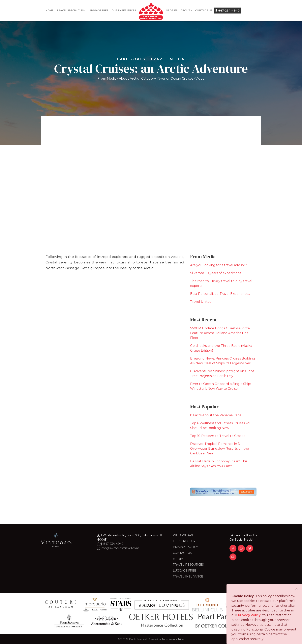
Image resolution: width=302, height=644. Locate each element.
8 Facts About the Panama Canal (216, 415)
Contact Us (204, 10)
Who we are (183, 535)
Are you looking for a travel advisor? (219, 265)
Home (49, 10)
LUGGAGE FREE (184, 571)
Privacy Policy (185, 547)
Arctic (134, 78)
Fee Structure (185, 541)
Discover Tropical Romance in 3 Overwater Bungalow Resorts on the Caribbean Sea (220, 449)
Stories (172, 10)
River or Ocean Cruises (175, 78)
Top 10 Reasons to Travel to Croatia (218, 436)
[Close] (296, 589)
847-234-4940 (228, 11)
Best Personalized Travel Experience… (220, 294)
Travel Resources (188, 565)
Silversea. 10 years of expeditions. (216, 273)
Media (112, 78)
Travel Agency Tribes (173, 639)
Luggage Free (98, 10)
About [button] (185, 10)
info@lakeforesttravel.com (120, 548)
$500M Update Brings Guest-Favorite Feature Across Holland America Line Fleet (220, 333)
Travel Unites (201, 302)
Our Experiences (124, 10)
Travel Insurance (188, 577)
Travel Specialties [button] (70, 10)
